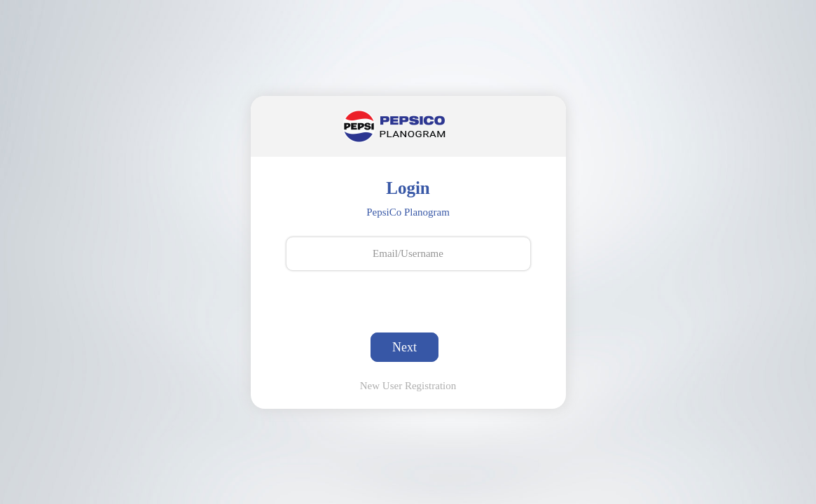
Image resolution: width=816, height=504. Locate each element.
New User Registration (408, 386)
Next (404, 347)
